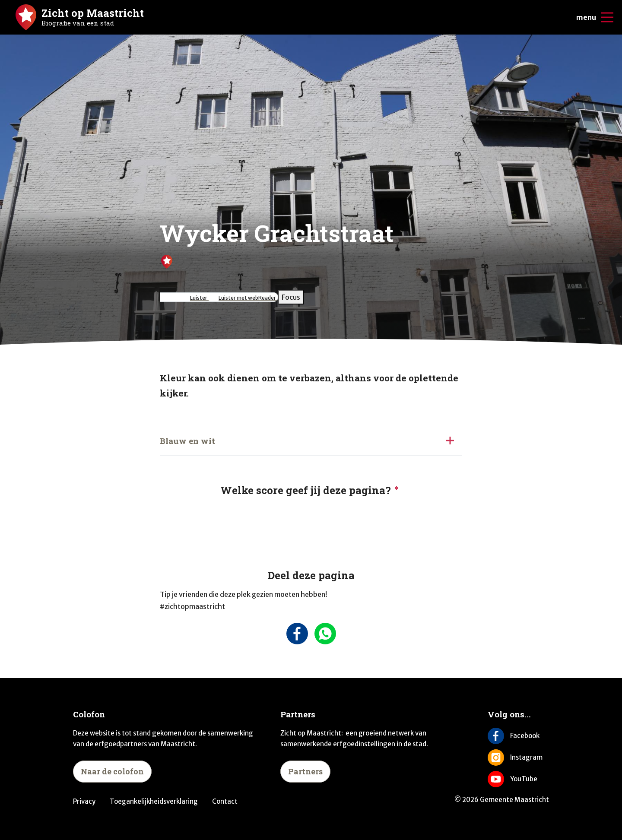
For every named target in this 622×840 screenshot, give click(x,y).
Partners (305, 771)
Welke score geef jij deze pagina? (306, 490)
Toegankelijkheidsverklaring (154, 801)
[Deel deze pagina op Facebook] (297, 634)
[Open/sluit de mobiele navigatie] (607, 17)
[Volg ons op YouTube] (518, 779)
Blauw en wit (187, 441)
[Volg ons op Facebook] (518, 736)
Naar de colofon (112, 771)
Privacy (84, 801)
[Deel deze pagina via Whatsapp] (325, 634)
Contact (225, 801)
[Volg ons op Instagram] (518, 758)
